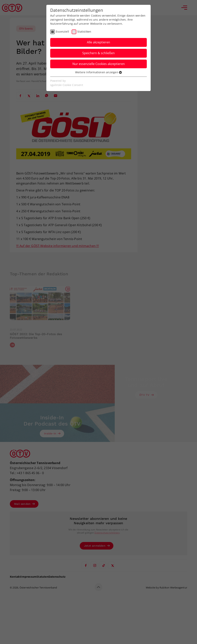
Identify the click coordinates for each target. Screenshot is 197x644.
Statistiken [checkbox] (84, 32)
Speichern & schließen (98, 53)
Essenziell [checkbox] (62, 32)
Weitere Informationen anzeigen (98, 72)
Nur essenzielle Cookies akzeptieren (99, 64)
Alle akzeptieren (98, 42)
